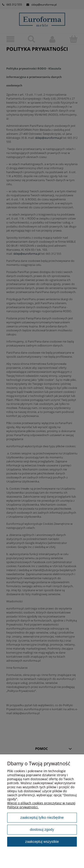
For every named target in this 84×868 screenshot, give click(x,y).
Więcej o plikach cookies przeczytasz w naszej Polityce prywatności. (41, 805)
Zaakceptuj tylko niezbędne (42, 817)
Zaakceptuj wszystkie (42, 841)
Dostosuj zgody (42, 829)
